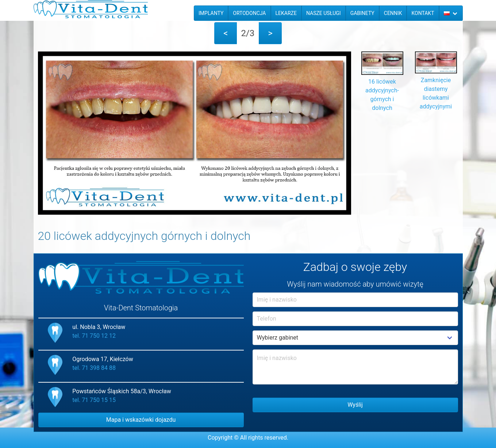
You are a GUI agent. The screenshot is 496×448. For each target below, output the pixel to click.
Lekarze (286, 13)
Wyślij (355, 405)
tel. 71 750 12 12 (94, 336)
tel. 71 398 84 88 (94, 368)
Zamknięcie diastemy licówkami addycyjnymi (436, 89)
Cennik (393, 13)
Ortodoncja (249, 13)
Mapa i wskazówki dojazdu (141, 420)
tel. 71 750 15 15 (94, 400)
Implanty (211, 13)
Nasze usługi (324, 13)
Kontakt (423, 13)
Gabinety (362, 13)
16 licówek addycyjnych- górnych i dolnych (382, 90)
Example (355, 338)
